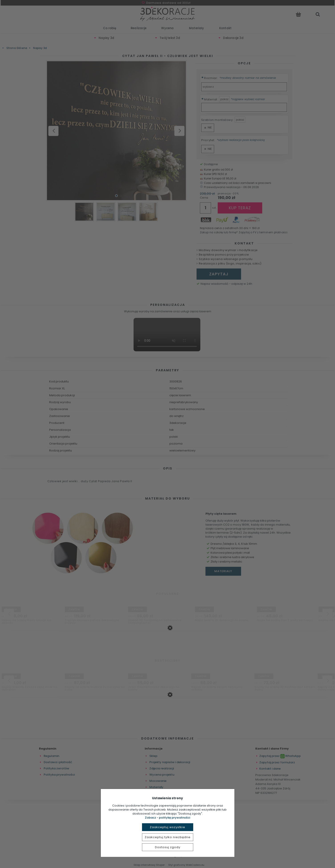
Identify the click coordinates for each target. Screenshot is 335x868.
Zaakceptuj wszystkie (167, 827)
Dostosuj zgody (168, 847)
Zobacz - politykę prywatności (167, 818)
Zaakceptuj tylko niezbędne (168, 837)
